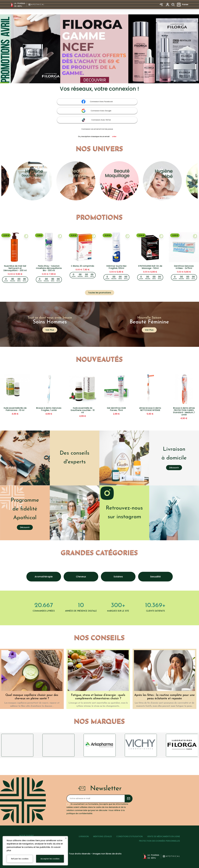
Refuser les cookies (20, 859)
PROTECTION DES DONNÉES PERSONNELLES (159, 841)
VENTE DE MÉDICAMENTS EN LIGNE (164, 836)
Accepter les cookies (50, 859)
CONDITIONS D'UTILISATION (129, 836)
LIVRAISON (84, 836)
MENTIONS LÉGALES (103, 836)
